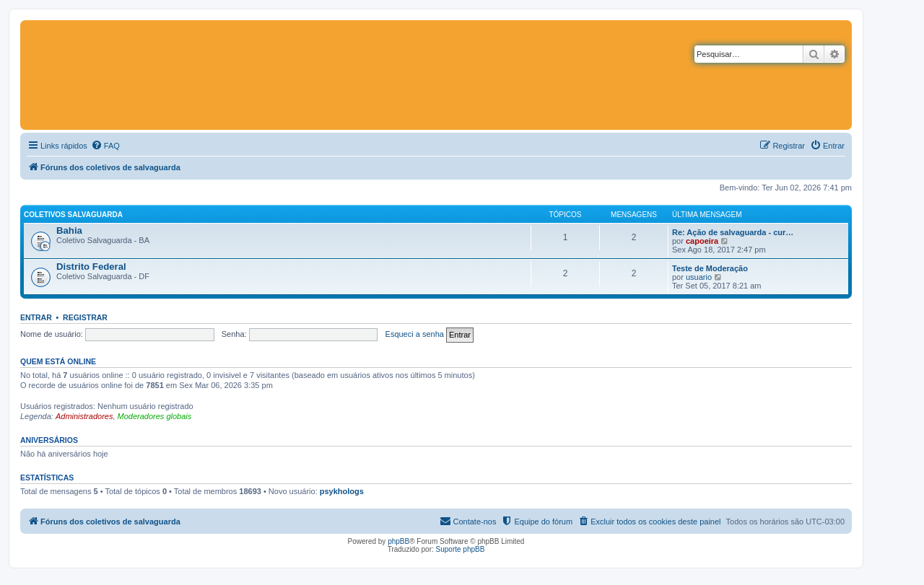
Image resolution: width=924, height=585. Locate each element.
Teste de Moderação (710, 268)
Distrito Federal (91, 267)
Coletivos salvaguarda (73, 215)
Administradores (84, 416)
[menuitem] (105, 146)
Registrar (85, 317)
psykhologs (342, 491)
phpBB (398, 541)
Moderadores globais (155, 416)
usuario (699, 277)
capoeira (702, 241)
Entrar (36, 317)
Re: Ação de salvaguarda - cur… (733, 232)
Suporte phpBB (461, 549)
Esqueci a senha (415, 334)
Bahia (69, 230)
